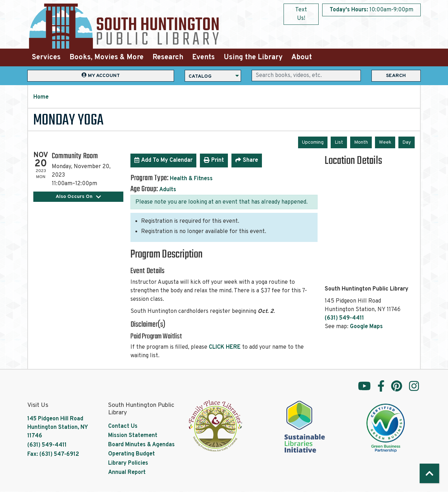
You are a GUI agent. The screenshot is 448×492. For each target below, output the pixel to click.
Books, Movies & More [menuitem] (107, 57)
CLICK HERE (225, 347)
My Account (101, 75)
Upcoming (313, 142)
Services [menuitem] (46, 57)
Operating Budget (131, 454)
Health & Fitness (191, 179)
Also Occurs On (79, 197)
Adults (168, 190)
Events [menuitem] (203, 57)
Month (361, 142)
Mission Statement (133, 436)
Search (396, 76)
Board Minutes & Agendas (141, 445)
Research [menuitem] (168, 57)
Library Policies (128, 463)
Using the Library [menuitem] (253, 57)
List (339, 142)
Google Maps (366, 327)
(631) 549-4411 (344, 318)
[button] (371, 10)
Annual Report (127, 472)
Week (385, 142)
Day (407, 142)
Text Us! (301, 14)
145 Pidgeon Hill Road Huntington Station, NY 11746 (57, 427)
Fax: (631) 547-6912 (53, 454)
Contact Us (123, 426)
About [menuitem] (302, 57)
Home (41, 97)
